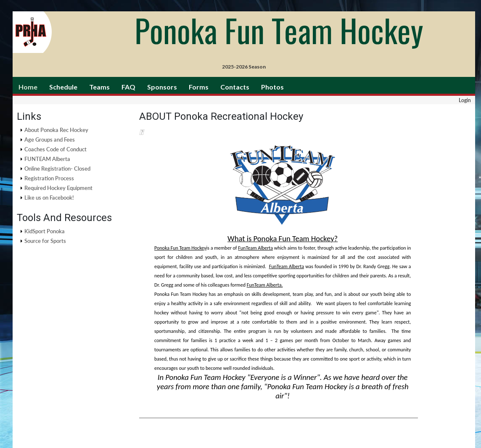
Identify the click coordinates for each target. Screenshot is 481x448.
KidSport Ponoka (45, 231)
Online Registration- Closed (57, 169)
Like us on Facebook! (49, 198)
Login (465, 100)
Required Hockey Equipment (58, 188)
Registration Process (49, 178)
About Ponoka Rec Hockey (56, 130)
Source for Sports (45, 241)
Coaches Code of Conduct (55, 149)
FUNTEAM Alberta (47, 159)
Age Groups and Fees (50, 140)
